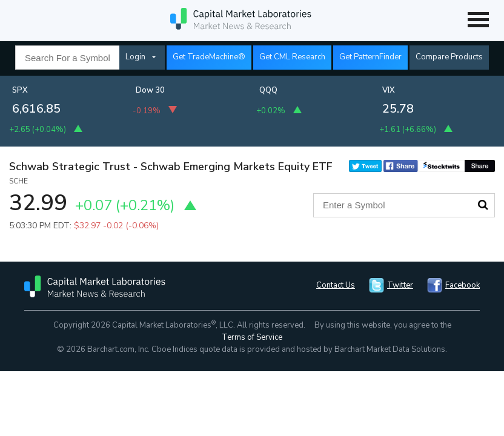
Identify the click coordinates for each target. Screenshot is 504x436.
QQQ (268, 90)
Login (135, 57)
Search (483, 205)
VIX (389, 90)
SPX (20, 90)
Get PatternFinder (370, 57)
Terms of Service (252, 337)
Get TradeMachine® (209, 57)
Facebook (463, 285)
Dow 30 (150, 90)
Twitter (400, 285)
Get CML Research (292, 57)
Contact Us (336, 285)
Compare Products (449, 57)
